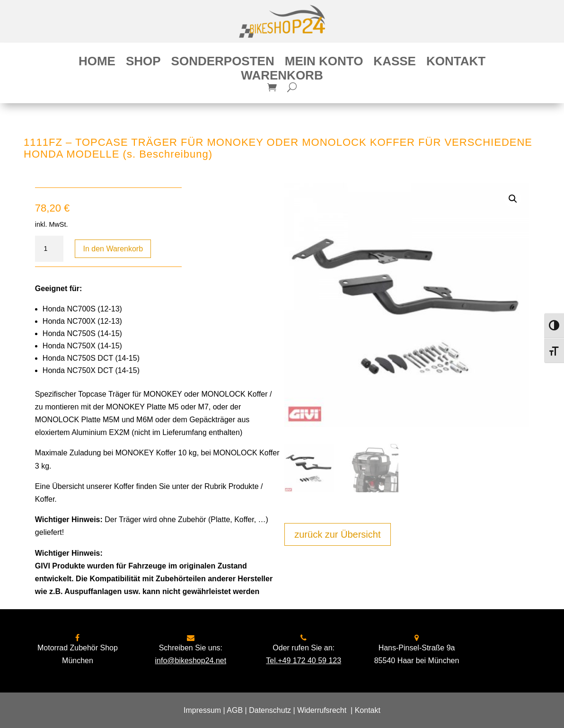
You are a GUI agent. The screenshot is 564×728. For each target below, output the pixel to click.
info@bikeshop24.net (191, 661)
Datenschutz (270, 710)
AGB (235, 710)
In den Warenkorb (113, 249)
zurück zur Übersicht (337, 534)
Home (97, 63)
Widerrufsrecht (322, 710)
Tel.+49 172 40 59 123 (304, 661)
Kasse (395, 63)
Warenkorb (282, 77)
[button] (513, 199)
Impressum (202, 710)
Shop (143, 63)
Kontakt (456, 63)
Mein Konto (324, 63)
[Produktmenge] (49, 249)
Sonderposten (223, 63)
